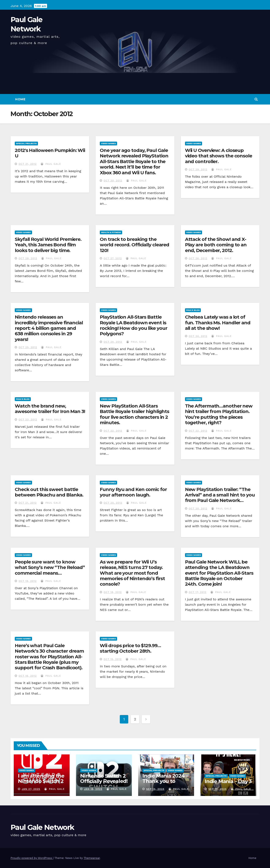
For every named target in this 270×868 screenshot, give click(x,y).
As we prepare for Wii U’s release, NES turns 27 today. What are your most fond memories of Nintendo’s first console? (132, 573)
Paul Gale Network (42, 827)
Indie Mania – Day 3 (228, 781)
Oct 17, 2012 (198, 592)
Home (20, 99)
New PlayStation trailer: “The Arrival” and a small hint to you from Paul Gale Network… (220, 495)
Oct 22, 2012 (113, 431)
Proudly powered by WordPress (32, 858)
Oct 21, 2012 (28, 503)
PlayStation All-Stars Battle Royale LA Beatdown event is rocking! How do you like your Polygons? (133, 325)
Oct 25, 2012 (28, 347)
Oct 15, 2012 (113, 659)
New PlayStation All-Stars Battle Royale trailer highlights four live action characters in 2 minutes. (134, 414)
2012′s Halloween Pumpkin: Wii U (50, 153)
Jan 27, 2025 (31, 789)
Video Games (108, 143)
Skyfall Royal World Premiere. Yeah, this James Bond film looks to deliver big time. (48, 245)
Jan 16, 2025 (93, 789)
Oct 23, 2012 (28, 420)
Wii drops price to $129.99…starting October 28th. (130, 648)
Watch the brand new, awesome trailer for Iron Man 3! (50, 409)
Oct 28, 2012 (28, 258)
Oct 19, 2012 (28, 581)
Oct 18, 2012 (113, 592)
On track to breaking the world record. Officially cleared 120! (134, 245)
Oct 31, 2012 (28, 164)
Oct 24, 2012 (113, 342)
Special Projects (26, 143)
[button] (256, 99)
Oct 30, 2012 (113, 181)
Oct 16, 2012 (28, 676)
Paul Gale (51, 164)
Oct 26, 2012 (198, 258)
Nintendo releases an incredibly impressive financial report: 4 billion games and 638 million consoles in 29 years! (49, 328)
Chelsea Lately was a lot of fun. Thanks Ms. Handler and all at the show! (218, 323)
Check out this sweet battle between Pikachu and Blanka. (49, 492)
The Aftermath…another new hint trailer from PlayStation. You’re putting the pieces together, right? (219, 414)
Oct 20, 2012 (113, 503)
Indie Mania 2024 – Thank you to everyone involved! (166, 781)
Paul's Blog (193, 310)
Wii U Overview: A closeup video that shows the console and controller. (219, 156)
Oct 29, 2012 (198, 169)
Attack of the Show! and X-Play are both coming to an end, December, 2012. (216, 245)
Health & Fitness (111, 232)
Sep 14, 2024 (155, 789)
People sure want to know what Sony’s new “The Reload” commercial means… (50, 567)
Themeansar (92, 858)
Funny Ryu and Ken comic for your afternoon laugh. (133, 492)
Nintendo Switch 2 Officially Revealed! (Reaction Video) (104, 781)
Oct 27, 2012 (113, 258)
